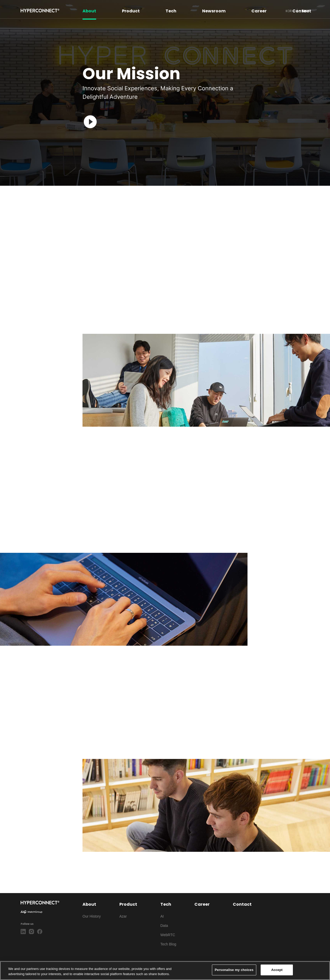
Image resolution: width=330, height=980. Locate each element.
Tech (171, 11)
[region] (165, 971)
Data (164, 926)
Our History (92, 916)
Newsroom (214, 11)
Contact (302, 11)
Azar (123, 916)
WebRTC (168, 935)
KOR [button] (289, 11)
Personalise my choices (234, 970)
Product (131, 11)
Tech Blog (168, 944)
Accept (277, 970)
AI (162, 916)
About (89, 11)
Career (259, 11)
